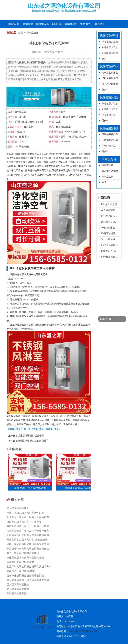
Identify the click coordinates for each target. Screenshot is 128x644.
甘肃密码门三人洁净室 (31, 436)
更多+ (105, 59)
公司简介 (28, 24)
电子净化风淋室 (110, 84)
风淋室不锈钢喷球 (108, 172)
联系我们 (100, 24)
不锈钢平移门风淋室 (108, 135)
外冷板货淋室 (109, 115)
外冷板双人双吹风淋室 (108, 43)
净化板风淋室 (36, 429)
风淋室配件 (109, 159)
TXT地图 (83, 631)
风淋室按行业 (109, 67)
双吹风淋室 (52, 429)
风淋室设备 (42, 24)
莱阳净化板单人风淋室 (79, 488)
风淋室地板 (107, 165)
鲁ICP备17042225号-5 (75, 636)
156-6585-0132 (110, 319)
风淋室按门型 (109, 128)
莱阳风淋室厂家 (17, 429)
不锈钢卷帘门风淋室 (108, 141)
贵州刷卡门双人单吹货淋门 (33, 441)
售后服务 (85, 24)
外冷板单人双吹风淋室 (108, 54)
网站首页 (14, 24)
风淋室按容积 (109, 36)
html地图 (93, 631)
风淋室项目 (71, 24)
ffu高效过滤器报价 (110, 233)
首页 (20, 33)
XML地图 (73, 631)
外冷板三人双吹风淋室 (108, 48)
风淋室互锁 (107, 177)
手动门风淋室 (109, 146)
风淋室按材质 (109, 98)
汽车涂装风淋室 (110, 73)
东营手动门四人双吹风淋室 (31, 488)
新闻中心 (57, 24)
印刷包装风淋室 (110, 78)
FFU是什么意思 (108, 204)
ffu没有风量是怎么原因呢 (113, 245)
